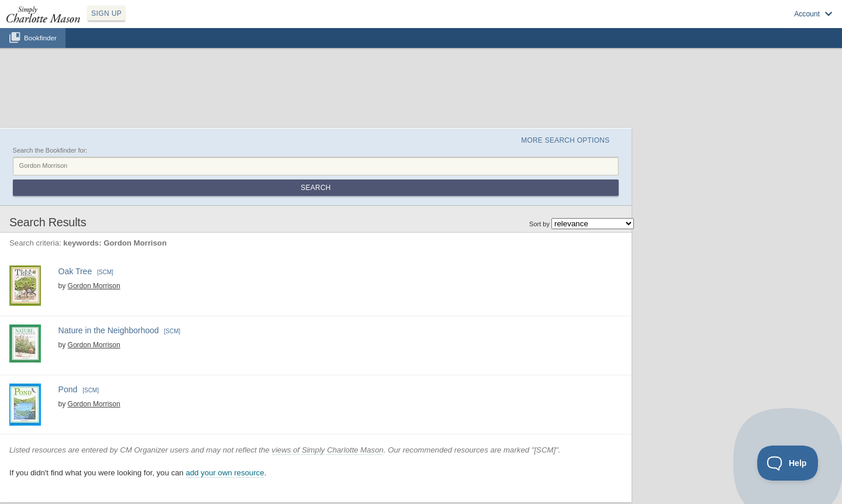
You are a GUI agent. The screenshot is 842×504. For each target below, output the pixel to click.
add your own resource (225, 473)
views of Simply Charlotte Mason (328, 450)
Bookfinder (40, 38)
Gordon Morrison (94, 286)
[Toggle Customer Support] (788, 463)
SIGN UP (106, 13)
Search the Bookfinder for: (50, 150)
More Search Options (565, 140)
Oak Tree (75, 271)
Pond (68, 389)
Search (315, 188)
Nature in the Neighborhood (109, 330)
